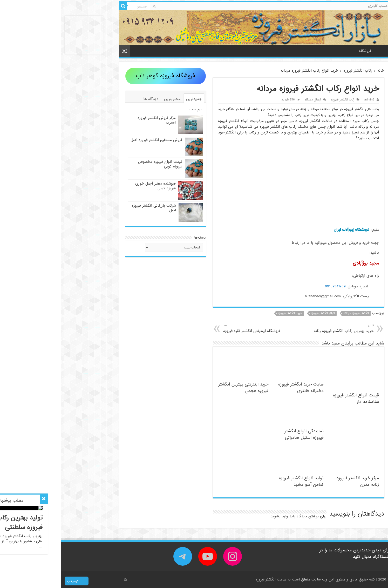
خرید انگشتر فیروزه (229, 313)
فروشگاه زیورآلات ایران (291, 230)
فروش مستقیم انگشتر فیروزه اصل (96, 140)
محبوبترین (112, 99)
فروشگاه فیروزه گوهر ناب (105, 76)
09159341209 (275, 286)
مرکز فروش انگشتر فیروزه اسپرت (96, 120)
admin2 (309, 100)
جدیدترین (133, 99)
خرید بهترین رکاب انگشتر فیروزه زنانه (276, 329)
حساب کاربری (317, 6)
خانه (320, 50)
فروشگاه (304, 51)
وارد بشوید (219, 516)
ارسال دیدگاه (252, 100)
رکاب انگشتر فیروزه (297, 71)
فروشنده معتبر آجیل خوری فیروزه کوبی (95, 186)
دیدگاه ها (90, 99)
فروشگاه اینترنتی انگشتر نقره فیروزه (199, 329)
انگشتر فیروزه (205, 579)
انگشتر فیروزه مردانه (295, 313)
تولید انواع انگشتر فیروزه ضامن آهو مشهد (241, 481)
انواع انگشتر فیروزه (262, 313)
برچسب (135, 109)
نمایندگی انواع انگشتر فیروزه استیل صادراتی (243, 434)
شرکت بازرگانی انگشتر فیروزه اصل (93, 208)
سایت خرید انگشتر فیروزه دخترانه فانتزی (240, 388)
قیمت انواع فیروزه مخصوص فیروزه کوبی (99, 164)
